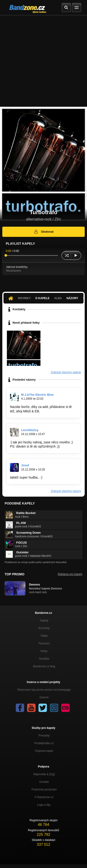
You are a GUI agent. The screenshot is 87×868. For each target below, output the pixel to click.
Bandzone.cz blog (44, 666)
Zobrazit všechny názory (66, 491)
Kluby (44, 651)
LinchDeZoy (30, 430)
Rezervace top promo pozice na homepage (44, 690)
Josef (25, 465)
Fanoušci (44, 643)
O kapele (42, 298)
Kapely (44, 620)
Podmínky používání (44, 790)
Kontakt (44, 782)
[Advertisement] (43, 61)
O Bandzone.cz (44, 797)
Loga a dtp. (44, 805)
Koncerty (44, 628)
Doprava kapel (44, 751)
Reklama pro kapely (70, 574)
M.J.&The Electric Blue (37, 395)
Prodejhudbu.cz (44, 743)
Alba (58, 298)
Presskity (44, 736)
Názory (72, 298)
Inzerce (44, 697)
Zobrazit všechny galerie (66, 372)
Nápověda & (44, 774)
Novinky (24, 298)
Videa (44, 636)
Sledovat (43, 232)
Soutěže (44, 659)
